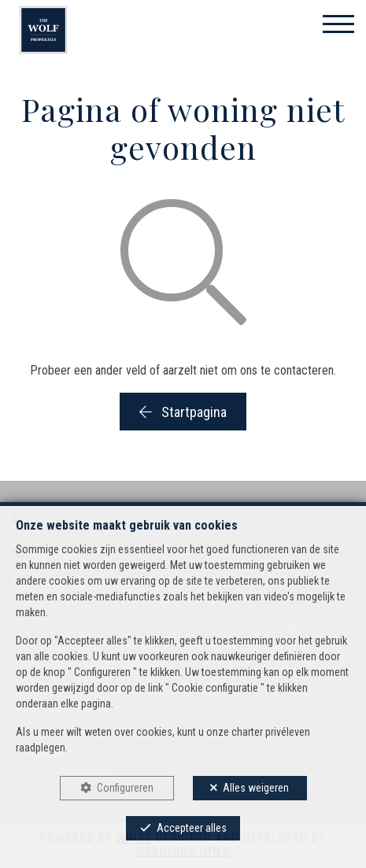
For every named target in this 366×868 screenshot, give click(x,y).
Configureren (125, 788)
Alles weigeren (256, 788)
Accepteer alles (192, 828)
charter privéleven (271, 732)
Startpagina (183, 412)
